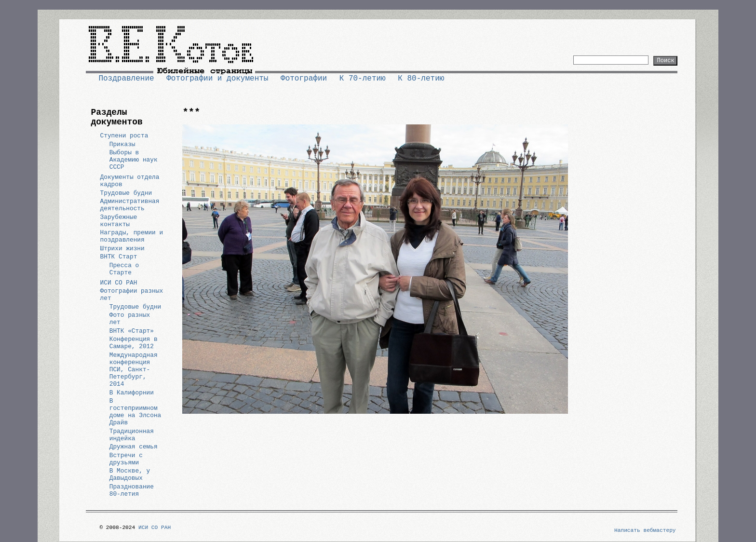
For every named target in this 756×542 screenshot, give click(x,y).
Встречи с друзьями (126, 459)
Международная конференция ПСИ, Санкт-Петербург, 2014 (134, 370)
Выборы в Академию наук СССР (134, 160)
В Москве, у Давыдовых (130, 474)
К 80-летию (421, 79)
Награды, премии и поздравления (132, 236)
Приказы (122, 144)
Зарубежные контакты (119, 221)
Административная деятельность (130, 205)
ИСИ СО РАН (119, 283)
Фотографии (304, 79)
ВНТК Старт (119, 257)
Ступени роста (124, 136)
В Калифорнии (132, 393)
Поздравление (126, 79)
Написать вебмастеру (645, 530)
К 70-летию (363, 79)
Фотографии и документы (217, 79)
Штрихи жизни (122, 249)
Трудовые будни (126, 193)
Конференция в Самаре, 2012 (134, 343)
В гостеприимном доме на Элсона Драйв (135, 412)
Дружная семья (134, 447)
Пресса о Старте (124, 269)
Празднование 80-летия (132, 490)
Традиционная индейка (132, 435)
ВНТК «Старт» (132, 331)
